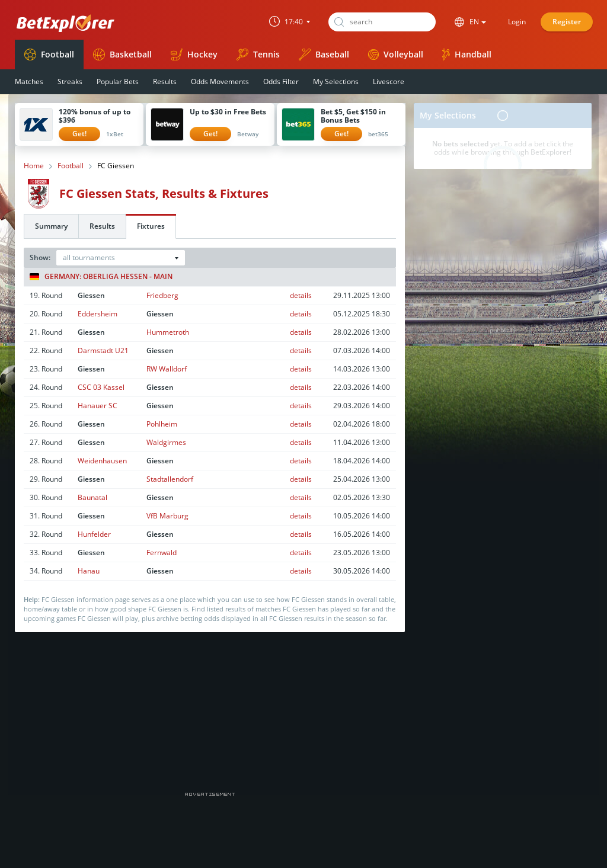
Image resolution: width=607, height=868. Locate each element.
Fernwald (162, 552)
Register (567, 22)
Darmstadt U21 (103, 350)
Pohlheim (162, 424)
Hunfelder (94, 534)
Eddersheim (98, 314)
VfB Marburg (167, 516)
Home (34, 166)
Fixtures (151, 226)
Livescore (389, 81)
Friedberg (162, 295)
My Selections (336, 81)
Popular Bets (118, 81)
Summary (51, 226)
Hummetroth (168, 332)
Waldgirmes (166, 442)
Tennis (258, 55)
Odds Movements (220, 81)
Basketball (122, 55)
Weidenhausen (102, 461)
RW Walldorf (167, 369)
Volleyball (396, 54)
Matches (29, 81)
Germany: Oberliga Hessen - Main (101, 277)
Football (49, 55)
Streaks (70, 81)
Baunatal (92, 497)
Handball (467, 55)
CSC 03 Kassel (101, 387)
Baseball (324, 55)
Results (165, 81)
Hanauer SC (98, 406)
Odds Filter (281, 81)
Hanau (89, 571)
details (301, 295)
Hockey (194, 55)
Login (517, 22)
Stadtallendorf (170, 479)
